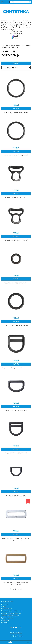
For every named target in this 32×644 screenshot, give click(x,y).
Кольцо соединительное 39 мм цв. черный (16, 155)
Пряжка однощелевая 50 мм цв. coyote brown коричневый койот (16, 583)
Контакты (4, 623)
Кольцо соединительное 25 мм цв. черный (16, 325)
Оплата (4, 606)
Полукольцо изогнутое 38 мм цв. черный (16, 198)
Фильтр (16, 63)
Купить (16, 109)
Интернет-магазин (7, 602)
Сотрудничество (7, 609)
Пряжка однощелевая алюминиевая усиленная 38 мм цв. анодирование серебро (16, 539)
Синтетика (16, 36)
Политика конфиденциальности (11, 613)
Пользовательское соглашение (11, 611)
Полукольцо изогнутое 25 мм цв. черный (16, 240)
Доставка (4, 604)
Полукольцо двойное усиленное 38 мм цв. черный (16, 368)
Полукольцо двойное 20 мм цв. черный (16, 453)
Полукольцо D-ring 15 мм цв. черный (16, 496)
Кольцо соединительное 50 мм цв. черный (16, 112)
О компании (5, 620)
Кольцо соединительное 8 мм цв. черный (16, 283)
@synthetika (16, 38)
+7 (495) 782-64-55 (16, 31)
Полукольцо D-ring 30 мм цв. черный (16, 410)
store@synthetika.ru (16, 33)
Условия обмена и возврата (10, 616)
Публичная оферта (7, 618)
